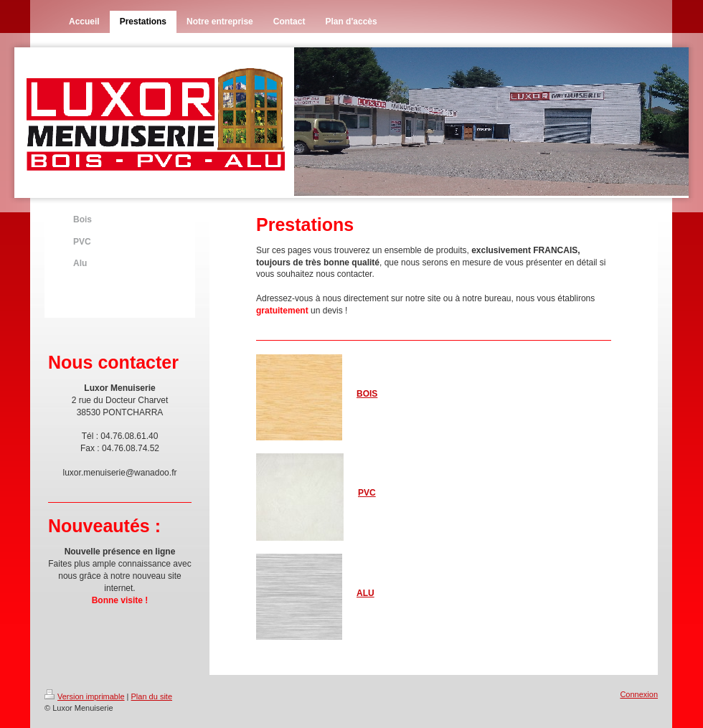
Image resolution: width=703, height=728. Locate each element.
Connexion (639, 694)
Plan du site (152, 696)
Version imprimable (85, 696)
